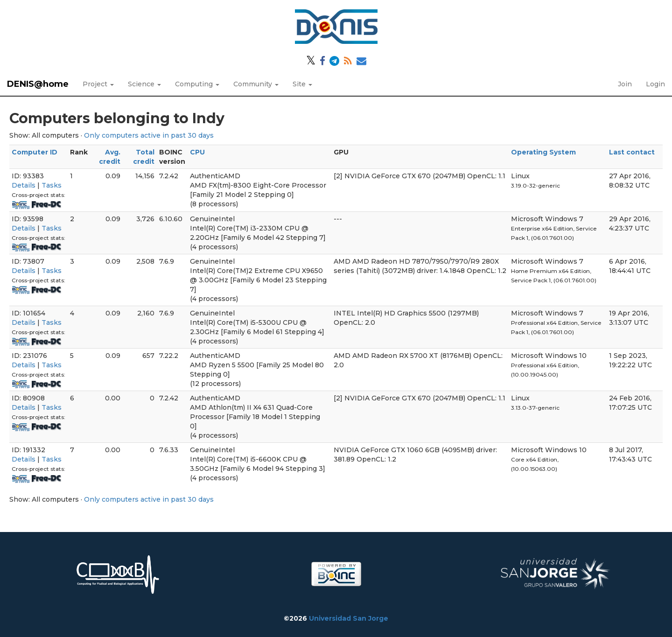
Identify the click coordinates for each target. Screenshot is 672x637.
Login (655, 84)
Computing (197, 84)
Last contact (632, 152)
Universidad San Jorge (349, 618)
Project (98, 84)
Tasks (52, 185)
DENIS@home (38, 84)
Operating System (543, 152)
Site (302, 84)
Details (24, 185)
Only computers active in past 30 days (149, 135)
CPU (197, 152)
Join (625, 84)
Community (256, 84)
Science (144, 84)
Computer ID (35, 152)
